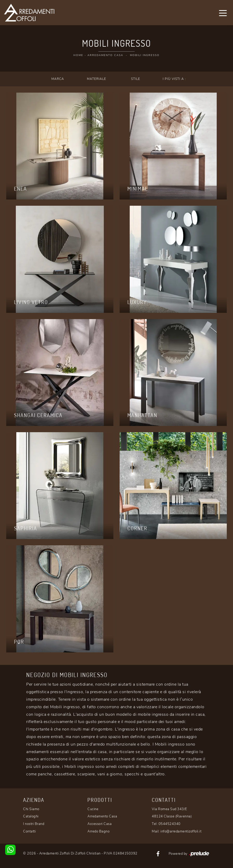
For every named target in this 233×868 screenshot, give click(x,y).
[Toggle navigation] (223, 13)
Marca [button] (58, 79)
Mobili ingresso (145, 55)
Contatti (29, 831)
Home (78, 55)
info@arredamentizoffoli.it (181, 831)
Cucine (93, 809)
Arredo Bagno (98, 831)
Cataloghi (31, 816)
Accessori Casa (100, 824)
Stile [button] (136, 79)
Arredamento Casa (105, 55)
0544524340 (170, 824)
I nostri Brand (34, 824)
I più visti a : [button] (174, 79)
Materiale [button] (97, 79)
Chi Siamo (31, 809)
